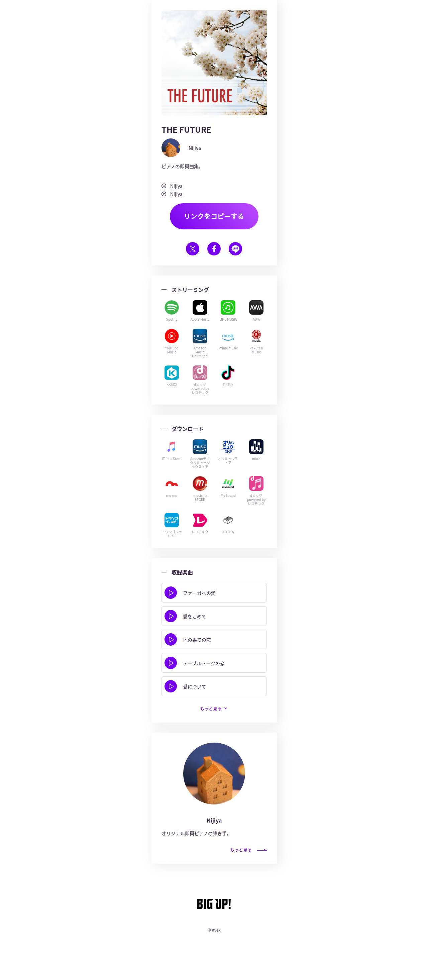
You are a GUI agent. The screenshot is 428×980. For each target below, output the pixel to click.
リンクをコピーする (214, 216)
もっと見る (211, 709)
